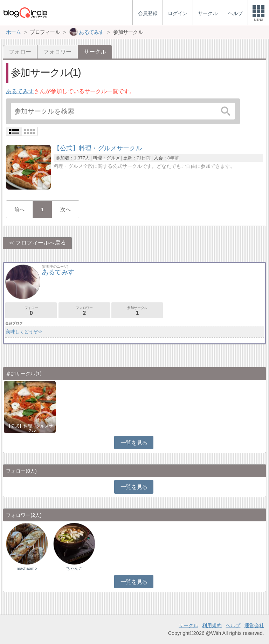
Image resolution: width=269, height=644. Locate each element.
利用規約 (212, 625)
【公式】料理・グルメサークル (30, 428)
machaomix (27, 568)
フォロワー (57, 52)
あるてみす (20, 91)
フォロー (20, 52)
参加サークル (137, 311)
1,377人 (82, 158)
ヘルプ (233, 625)
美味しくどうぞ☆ (24, 332)
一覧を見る (134, 443)
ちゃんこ (74, 568)
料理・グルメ (106, 158)
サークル (188, 625)
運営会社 (254, 625)
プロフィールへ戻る (41, 243)
